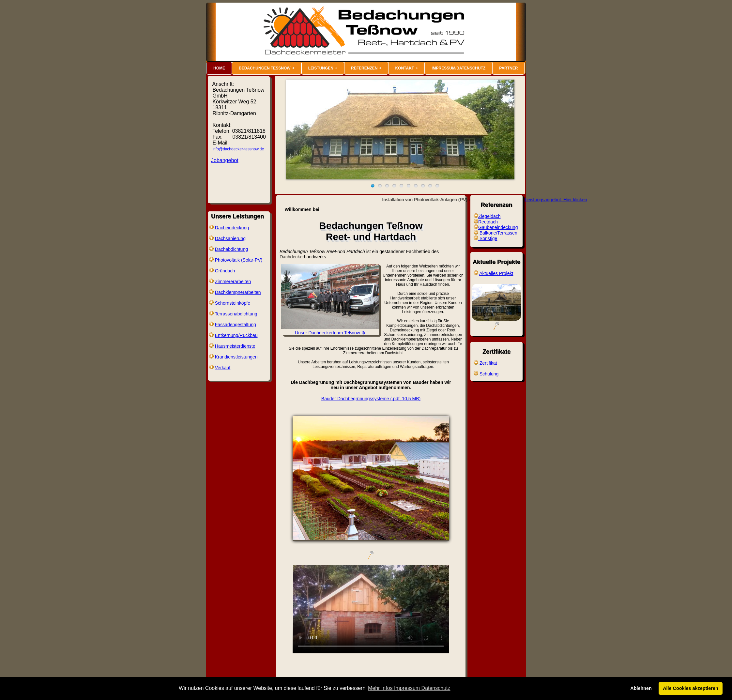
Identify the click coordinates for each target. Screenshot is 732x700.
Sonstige (488, 238)
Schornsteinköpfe (233, 303)
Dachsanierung (230, 238)
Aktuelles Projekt (496, 273)
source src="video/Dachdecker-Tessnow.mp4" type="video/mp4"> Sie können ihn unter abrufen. (371, 609)
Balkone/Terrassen (498, 233)
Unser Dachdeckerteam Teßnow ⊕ (330, 330)
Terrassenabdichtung (236, 314)
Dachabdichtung (231, 249)
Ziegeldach (489, 216)
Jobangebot (225, 160)
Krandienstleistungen (236, 357)
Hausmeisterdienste (235, 346)
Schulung (489, 374)
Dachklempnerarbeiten (238, 292)
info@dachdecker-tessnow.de (238, 149)
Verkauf (223, 368)
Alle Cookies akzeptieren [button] (691, 688)
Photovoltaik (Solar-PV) (239, 260)
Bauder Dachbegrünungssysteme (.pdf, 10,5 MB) (371, 399)
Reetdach (488, 222)
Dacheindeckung (232, 228)
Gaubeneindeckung (498, 227)
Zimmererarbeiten (233, 282)
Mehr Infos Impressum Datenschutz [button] (409, 688)
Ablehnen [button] (641, 688)
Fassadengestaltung (236, 325)
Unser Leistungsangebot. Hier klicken (559, 200)
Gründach (225, 271)
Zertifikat (488, 363)
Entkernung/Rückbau (236, 335)
